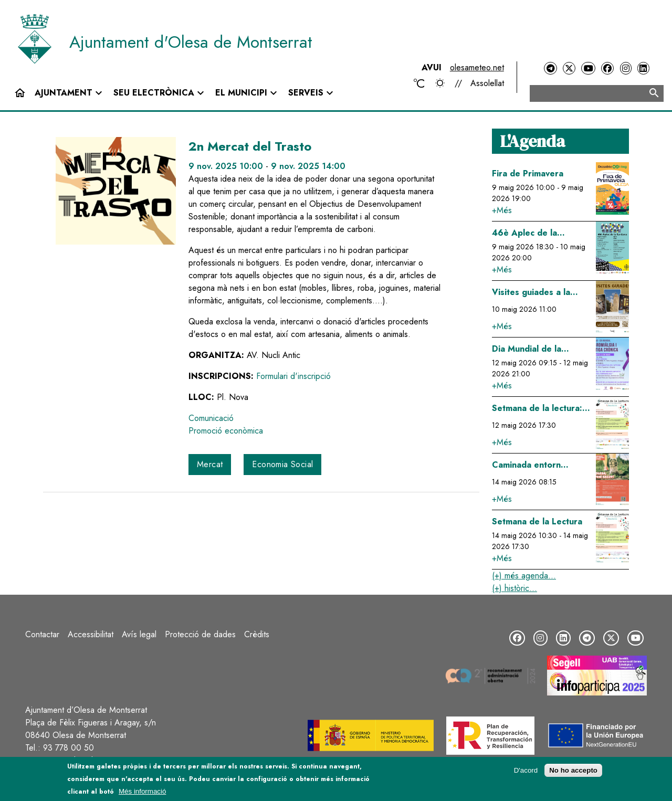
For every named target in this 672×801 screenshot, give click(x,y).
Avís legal (139, 634)
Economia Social (282, 464)
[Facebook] (607, 68)
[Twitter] (569, 68)
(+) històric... (514, 588)
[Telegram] (550, 68)
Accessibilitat (91, 634)
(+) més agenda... (524, 576)
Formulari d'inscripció (293, 376)
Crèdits (257, 634)
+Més (502, 210)
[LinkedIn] (643, 68)
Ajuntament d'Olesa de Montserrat (191, 42)
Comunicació (211, 418)
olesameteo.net (477, 67)
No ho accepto (573, 770)
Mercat (210, 464)
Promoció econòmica (226, 431)
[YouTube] (588, 68)
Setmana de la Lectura (537, 521)
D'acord (526, 770)
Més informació (142, 791)
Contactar (42, 634)
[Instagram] (626, 68)
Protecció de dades (200, 634)
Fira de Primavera (528, 173)
